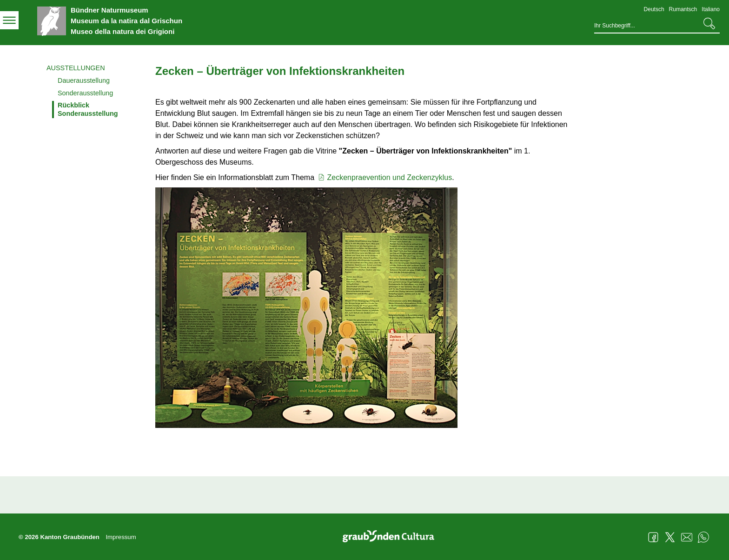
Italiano (711, 9)
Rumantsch (683, 9)
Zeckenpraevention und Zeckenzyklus (384, 177)
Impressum (121, 537)
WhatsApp (703, 537)
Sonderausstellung (85, 93)
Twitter (670, 537)
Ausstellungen (76, 68)
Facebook (653, 537)
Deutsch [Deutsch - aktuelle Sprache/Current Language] (654, 9)
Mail (687, 537)
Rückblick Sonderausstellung (88, 109)
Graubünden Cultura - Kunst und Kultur (392, 537)
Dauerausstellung (84, 80)
